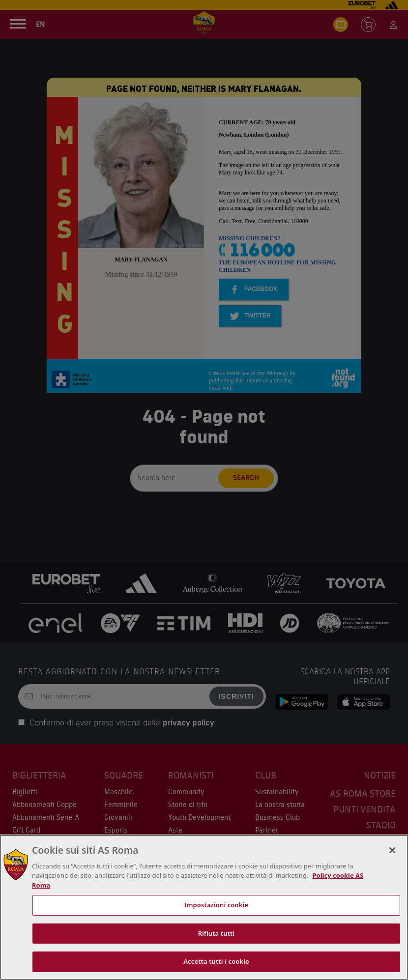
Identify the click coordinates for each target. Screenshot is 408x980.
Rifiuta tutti (217, 933)
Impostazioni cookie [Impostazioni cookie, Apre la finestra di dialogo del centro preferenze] (216, 905)
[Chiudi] (392, 850)
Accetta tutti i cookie (216, 961)
